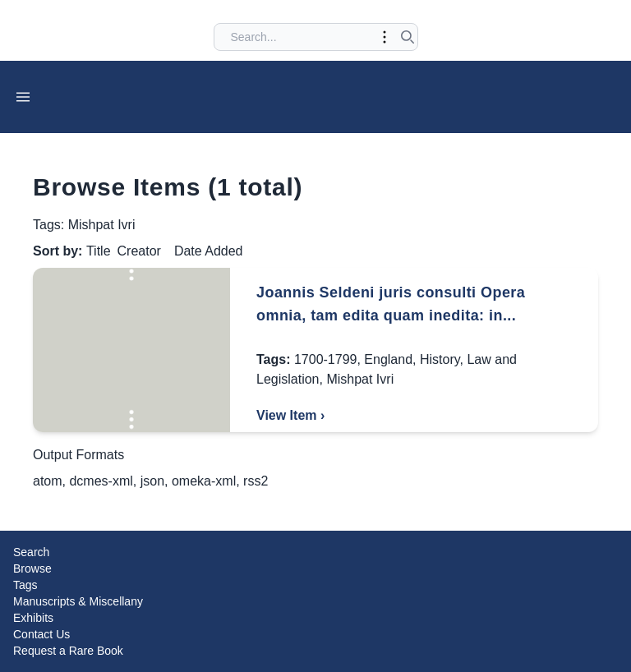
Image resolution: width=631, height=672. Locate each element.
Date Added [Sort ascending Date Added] (209, 251)
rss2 (256, 481)
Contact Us (41, 634)
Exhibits (33, 618)
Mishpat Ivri (360, 379)
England (388, 359)
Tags (25, 585)
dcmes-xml (101, 481)
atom (48, 481)
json (152, 481)
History (440, 359)
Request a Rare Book (68, 651)
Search (31, 552)
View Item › (290, 415)
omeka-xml (204, 481)
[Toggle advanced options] (385, 37)
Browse (32, 568)
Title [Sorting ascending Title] (99, 251)
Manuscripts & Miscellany (78, 601)
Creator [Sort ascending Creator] (139, 251)
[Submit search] (408, 37)
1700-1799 (326, 359)
